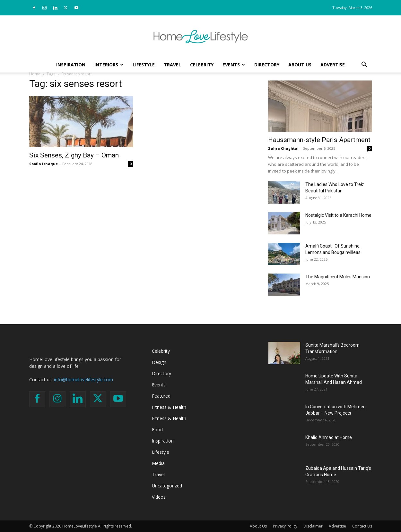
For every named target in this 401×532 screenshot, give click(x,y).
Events (234, 65)
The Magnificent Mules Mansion (338, 277)
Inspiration (71, 65)
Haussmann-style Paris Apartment (319, 140)
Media (158, 463)
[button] (364, 65)
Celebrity (202, 65)
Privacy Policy (285, 526)
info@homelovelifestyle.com (83, 380)
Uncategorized (167, 486)
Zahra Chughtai (283, 148)
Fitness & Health (169, 407)
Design (159, 362)
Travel (172, 65)
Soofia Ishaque (44, 164)
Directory (267, 65)
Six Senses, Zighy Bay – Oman (74, 155)
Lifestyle (144, 65)
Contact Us (362, 526)
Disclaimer (313, 526)
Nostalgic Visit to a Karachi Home (338, 215)
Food (157, 430)
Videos (159, 497)
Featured (161, 396)
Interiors (109, 65)
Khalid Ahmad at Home (329, 437)
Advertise (333, 65)
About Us (300, 65)
